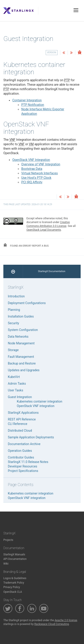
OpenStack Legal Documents (44, 230)
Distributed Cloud (20, 431)
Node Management (21, 343)
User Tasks (15, 390)
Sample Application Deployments (31, 437)
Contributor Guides (21, 457)
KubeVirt (14, 377)
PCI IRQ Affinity (32, 182)
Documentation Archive (24, 444)
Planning (14, 310)
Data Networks (18, 337)
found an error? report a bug (26, 245)
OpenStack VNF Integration (31, 160)
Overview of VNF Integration (41, 164)
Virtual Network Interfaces (40, 173)
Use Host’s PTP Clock (36, 178)
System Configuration (23, 330)
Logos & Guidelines (15, 578)
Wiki (6, 564)
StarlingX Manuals (14, 554)
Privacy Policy (12, 587)
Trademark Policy (14, 583)
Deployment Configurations (27, 303)
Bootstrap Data (32, 169)
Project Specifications (23, 471)
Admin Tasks (17, 384)
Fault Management (21, 357)
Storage (13, 350)
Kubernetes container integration (40, 401)
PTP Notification (33, 105)
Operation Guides (20, 451)
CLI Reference (18, 424)
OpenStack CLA (13, 592)
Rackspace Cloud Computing (52, 624)
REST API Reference (22, 419)
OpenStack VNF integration (36, 406)
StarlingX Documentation (52, 271)
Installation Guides (21, 316)
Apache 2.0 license (66, 620)
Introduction (16, 296)
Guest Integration (20, 397)
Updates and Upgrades (24, 370)
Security (13, 323)
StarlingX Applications (23, 413)
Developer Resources (23, 466)
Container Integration (27, 100)
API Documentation (15, 559)
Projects (8, 540)
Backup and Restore (22, 363)
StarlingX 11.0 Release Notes (28, 462)
